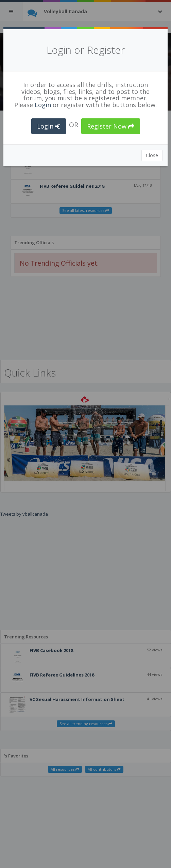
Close (152, 155)
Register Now (111, 126)
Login (43, 105)
